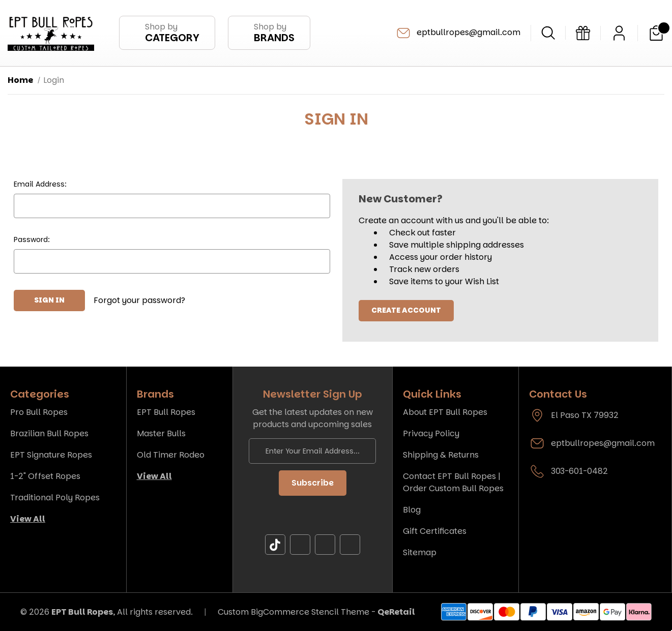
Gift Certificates (435, 531)
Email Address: (40, 184)
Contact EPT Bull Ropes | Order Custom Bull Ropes (453, 482)
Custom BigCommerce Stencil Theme (294, 611)
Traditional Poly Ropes (55, 498)
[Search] (548, 33)
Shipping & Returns (441, 455)
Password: (32, 239)
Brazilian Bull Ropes (49, 433)
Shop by (172, 33)
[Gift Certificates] (583, 33)
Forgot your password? (139, 300)
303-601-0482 (579, 471)
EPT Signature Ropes (51, 455)
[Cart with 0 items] (656, 33)
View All (28, 519)
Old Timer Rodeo (171, 455)
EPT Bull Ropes (166, 412)
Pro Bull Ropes (39, 412)
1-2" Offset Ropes (45, 476)
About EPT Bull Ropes (445, 412)
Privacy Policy (431, 433)
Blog (412, 510)
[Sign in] (619, 33)
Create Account (406, 311)
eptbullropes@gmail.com (458, 33)
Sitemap (420, 552)
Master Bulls (161, 433)
